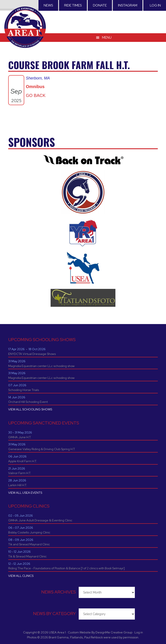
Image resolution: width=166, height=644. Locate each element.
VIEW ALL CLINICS (21, 576)
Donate (100, 5)
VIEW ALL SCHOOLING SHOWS (30, 409)
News (48, 5)
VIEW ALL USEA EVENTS (25, 493)
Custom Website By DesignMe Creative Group (100, 632)
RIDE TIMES (73, 5)
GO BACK (36, 95)
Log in (155, 5)
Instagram (128, 5)
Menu (107, 32)
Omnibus (35, 87)
